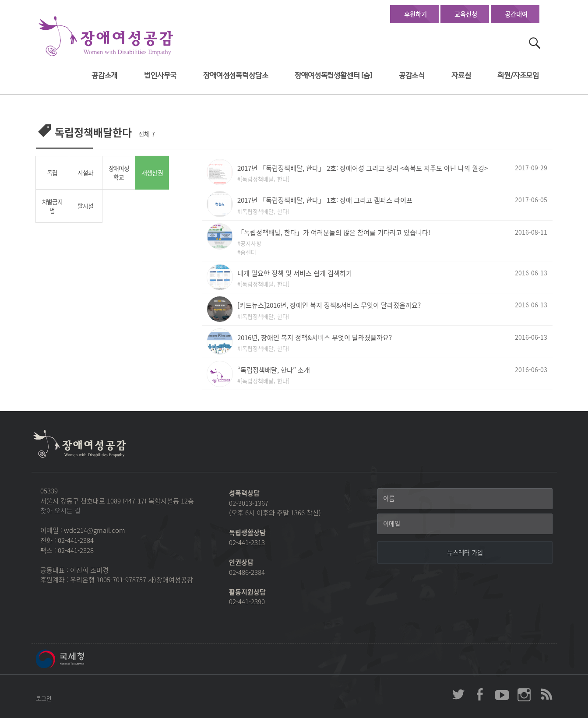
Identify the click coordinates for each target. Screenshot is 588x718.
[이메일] (465, 524)
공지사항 (251, 243)
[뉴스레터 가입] (465, 553)
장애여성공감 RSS (546, 694)
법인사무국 (160, 76)
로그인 (44, 698)
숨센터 (248, 252)
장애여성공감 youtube (502, 694)
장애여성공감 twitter (458, 694)
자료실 (461, 76)
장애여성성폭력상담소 (236, 76)
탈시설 (85, 206)
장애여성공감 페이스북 (480, 694)
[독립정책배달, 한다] (265, 179)
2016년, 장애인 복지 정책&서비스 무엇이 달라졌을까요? (315, 337)
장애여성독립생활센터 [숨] (333, 76)
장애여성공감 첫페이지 (106, 37)
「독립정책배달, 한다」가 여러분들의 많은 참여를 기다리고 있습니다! (334, 232)
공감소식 (412, 76)
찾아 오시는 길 (60, 510)
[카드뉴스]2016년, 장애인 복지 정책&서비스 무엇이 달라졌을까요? (329, 305)
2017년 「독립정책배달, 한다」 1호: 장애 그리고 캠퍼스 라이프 (325, 200)
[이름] (465, 499)
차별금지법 (52, 206)
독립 (52, 172)
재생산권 (152, 173)
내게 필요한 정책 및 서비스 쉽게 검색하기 (295, 273)
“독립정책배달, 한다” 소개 (274, 370)
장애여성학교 (119, 173)
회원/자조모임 (518, 76)
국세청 (80, 659)
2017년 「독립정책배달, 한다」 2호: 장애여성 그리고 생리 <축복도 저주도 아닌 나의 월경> (363, 168)
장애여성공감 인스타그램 (524, 694)
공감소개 (104, 76)
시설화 (85, 172)
